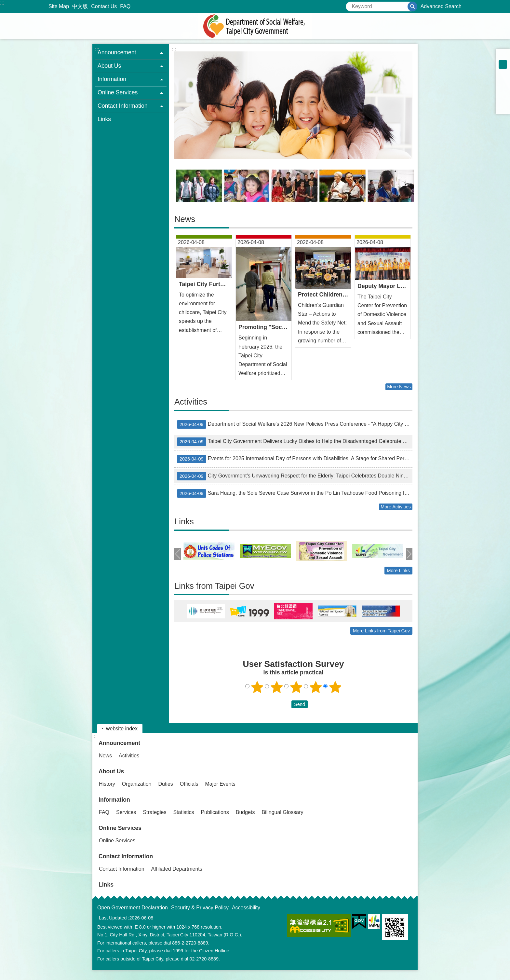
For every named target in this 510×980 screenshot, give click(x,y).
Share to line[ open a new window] (503, 98)
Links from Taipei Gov (214, 586)
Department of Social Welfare (255, 26)
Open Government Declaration (133, 908)
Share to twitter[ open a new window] (503, 90)
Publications (215, 812)
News (185, 219)
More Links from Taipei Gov (381, 631)
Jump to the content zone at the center (3, 3)
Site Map (59, 6)
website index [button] (122, 729)
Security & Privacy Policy (200, 908)
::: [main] (174, 49)
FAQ (125, 6)
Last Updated (113, 918)
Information (114, 800)
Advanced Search (441, 6)
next (409, 554)
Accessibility (246, 908)
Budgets (245, 812)
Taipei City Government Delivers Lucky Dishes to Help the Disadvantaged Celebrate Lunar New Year (295, 442)
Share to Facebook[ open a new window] (503, 81)
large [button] (503, 73)
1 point (257, 687)
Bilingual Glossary (282, 812)
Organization (137, 784)
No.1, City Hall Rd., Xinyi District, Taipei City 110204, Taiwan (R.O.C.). (170, 935)
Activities (191, 402)
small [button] (503, 56)
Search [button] (412, 7)
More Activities (396, 507)
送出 (285, 704)
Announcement (119, 743)
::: (2, 3)
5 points (335, 687)
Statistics (183, 812)
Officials (189, 784)
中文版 (80, 6)
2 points (277, 687)
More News (399, 387)
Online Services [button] (118, 92)
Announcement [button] (117, 52)
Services (126, 812)
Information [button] (112, 79)
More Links (398, 571)
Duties (166, 784)
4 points (316, 687)
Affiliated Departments (177, 869)
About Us (111, 771)
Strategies (154, 812)
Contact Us (104, 6)
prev (178, 554)
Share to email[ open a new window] (503, 107)
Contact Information (126, 856)
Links (104, 119)
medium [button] (503, 64)
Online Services (120, 828)
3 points (296, 687)
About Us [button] (109, 66)
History (107, 784)
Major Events (220, 784)
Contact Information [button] (123, 106)
